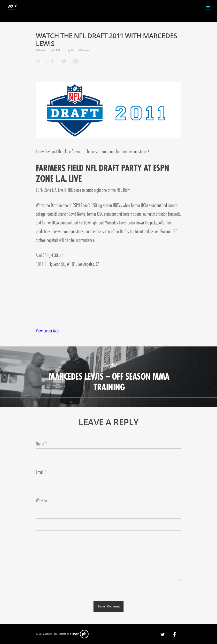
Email (41, 472)
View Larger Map (47, 331)
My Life (71, 50)
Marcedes (42, 50)
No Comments (84, 50)
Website (41, 501)
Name (41, 444)
